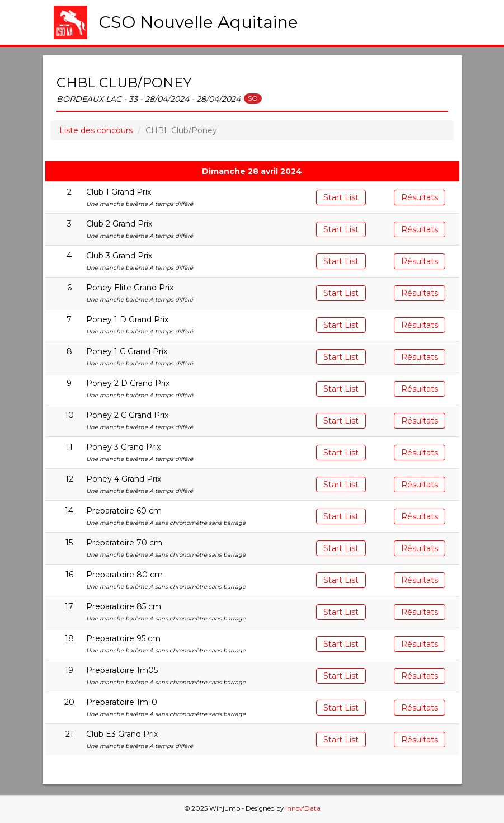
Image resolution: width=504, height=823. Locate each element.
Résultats (420, 197)
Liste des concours (96, 130)
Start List (341, 197)
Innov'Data (303, 808)
